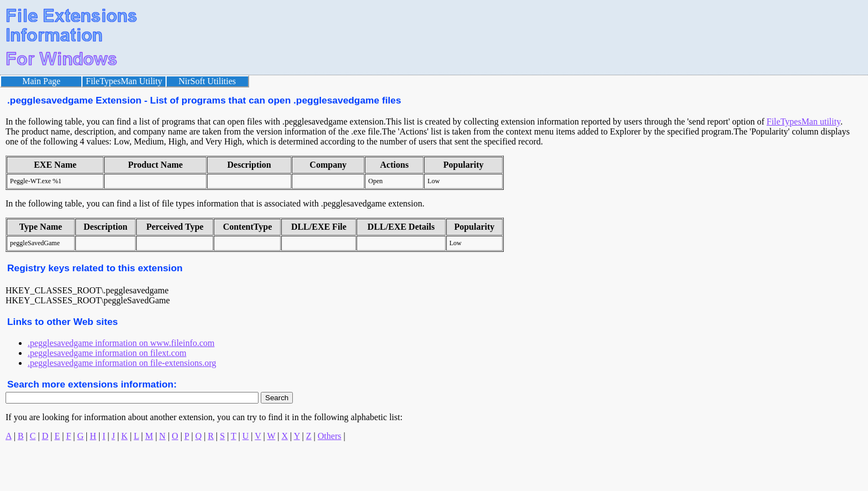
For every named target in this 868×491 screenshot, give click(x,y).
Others (330, 436)
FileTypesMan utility (804, 122)
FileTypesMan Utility (124, 81)
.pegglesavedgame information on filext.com (107, 353)
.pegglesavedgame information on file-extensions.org (122, 363)
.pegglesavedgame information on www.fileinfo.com (121, 343)
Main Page (41, 81)
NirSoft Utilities (208, 81)
